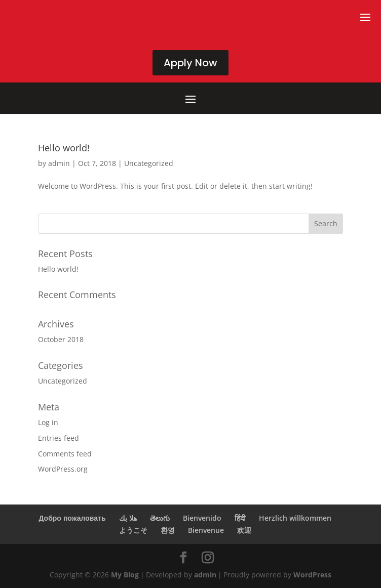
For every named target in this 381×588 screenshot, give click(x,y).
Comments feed (65, 454)
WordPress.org (63, 469)
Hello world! (64, 148)
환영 (168, 530)
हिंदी (240, 518)
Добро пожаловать (72, 518)
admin (59, 163)
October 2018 (61, 339)
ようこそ (133, 530)
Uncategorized (149, 163)
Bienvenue (206, 530)
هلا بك (128, 518)
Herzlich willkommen (295, 518)
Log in (48, 422)
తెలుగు (160, 518)
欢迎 (244, 530)
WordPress (312, 575)
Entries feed (59, 438)
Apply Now (190, 63)
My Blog (125, 575)
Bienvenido (202, 518)
